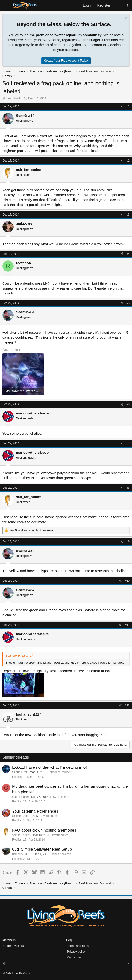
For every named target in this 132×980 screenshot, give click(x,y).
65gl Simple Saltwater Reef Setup (42, 849)
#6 (128, 404)
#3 (128, 215)
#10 (127, 581)
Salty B (17, 816)
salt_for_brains (21, 835)
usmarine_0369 (22, 854)
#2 (128, 161)
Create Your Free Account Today (66, 60)
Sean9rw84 (14, 98)
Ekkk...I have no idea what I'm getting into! (49, 767)
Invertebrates (49, 816)
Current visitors (13, 946)
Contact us (74, 957)
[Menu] (6, 5)
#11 (127, 625)
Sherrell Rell (20, 772)
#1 (128, 106)
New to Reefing (60, 797)
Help (69, 940)
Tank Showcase (61, 854)
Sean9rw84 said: (17, 656)
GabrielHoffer (21, 797)
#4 (128, 254)
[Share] (122, 107)
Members (9, 940)
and (31, 530)
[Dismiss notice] (125, 19)
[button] (5, 964)
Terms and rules (78, 946)
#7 (128, 443)
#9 (128, 542)
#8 (128, 488)
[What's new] (117, 5)
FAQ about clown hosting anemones (44, 830)
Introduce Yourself (60, 772)
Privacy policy (76, 951)
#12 (127, 705)
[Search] (126, 5)
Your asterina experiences (35, 811)
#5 (128, 303)
